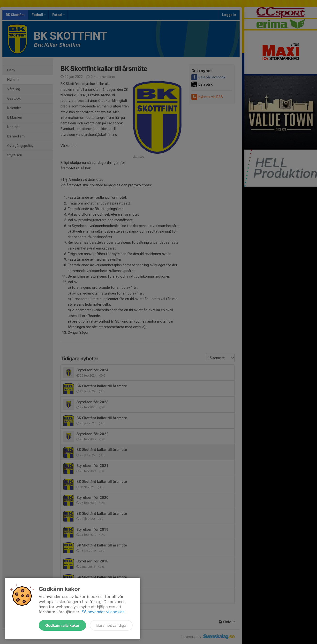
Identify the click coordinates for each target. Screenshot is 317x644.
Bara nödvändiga (111, 625)
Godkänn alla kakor (62, 625)
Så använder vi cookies (103, 612)
